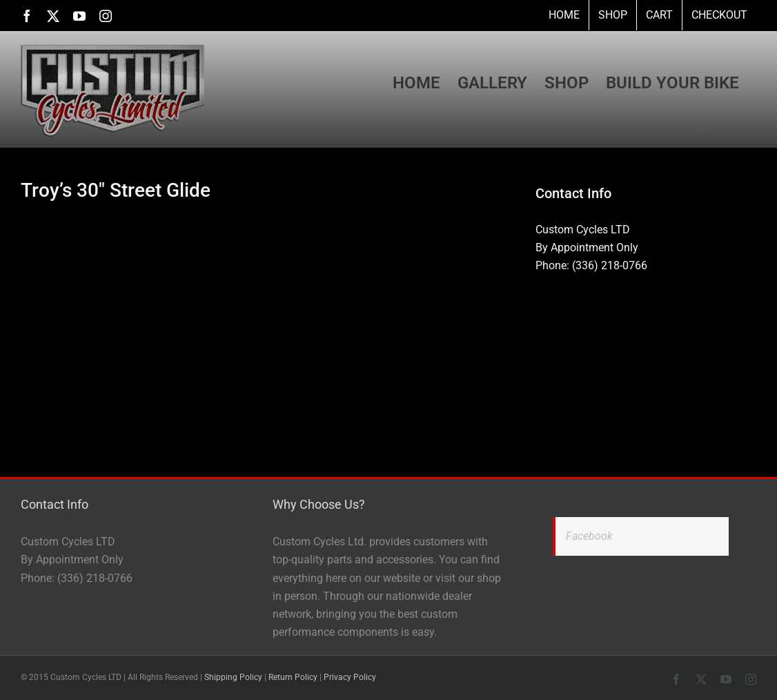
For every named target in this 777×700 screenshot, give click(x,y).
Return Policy (293, 677)
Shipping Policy (233, 677)
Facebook (589, 536)
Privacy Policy (350, 677)
